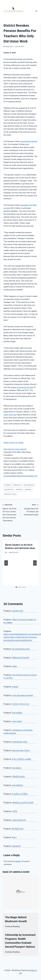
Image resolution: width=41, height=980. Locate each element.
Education (17, 485)
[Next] (35, 563)
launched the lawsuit (29, 141)
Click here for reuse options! (15, 449)
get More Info (18, 611)
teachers (28, 489)
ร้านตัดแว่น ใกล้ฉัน (20, 794)
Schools (19, 489)
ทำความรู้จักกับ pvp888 (21, 759)
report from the (10, 415)
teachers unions (10, 494)
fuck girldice (17, 713)
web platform (17, 785)
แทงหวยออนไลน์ (19, 820)
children (8, 485)
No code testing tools (21, 649)
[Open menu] (36, 11)
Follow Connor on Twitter (14, 443)
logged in (18, 861)
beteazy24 (16, 846)
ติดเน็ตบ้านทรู (18, 829)
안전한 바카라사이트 (21, 704)
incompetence (29, 485)
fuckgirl (15, 687)
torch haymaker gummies (23, 695)
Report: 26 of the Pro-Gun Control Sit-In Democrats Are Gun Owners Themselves (11, 512)
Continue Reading (12, 926)
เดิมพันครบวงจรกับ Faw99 (23, 803)
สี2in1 (14, 837)
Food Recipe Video (20, 742)
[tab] (16, 587)
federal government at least (22, 387)
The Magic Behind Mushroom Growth (16, 919)
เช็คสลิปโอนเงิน (18, 777)
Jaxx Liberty (17, 721)
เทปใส (15, 811)
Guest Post (9, 46)
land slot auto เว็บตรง (21, 750)
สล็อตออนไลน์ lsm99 (20, 658)
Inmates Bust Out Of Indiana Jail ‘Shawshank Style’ (30, 509)
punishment (9, 489)
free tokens (17, 768)
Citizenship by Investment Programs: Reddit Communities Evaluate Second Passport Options (20, 941)
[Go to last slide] (6, 563)
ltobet (14, 666)
